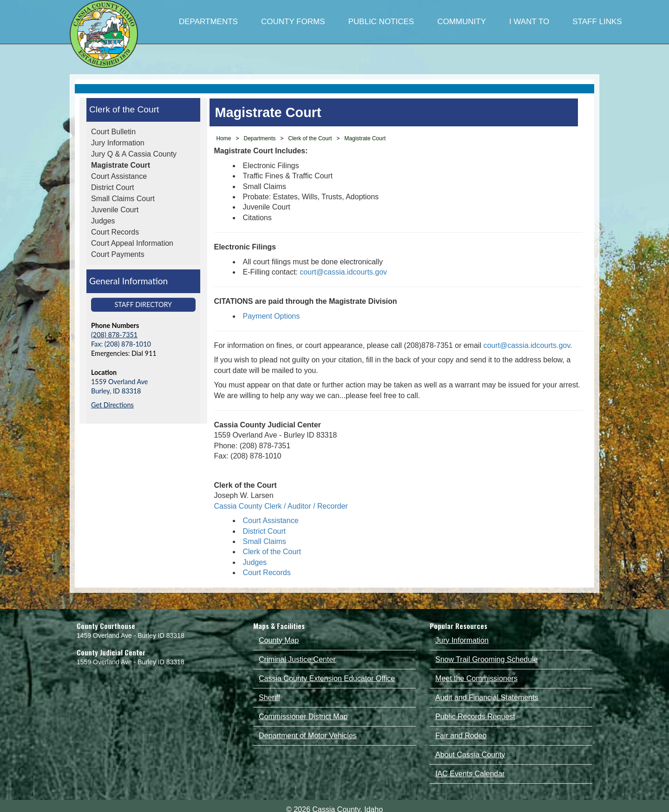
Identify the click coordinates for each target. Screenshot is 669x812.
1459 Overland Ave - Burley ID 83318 (131, 635)
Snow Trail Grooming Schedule (487, 659)
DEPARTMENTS (208, 22)
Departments (260, 138)
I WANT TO (529, 22)
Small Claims (265, 541)
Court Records (115, 232)
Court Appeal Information (132, 243)
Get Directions (112, 405)
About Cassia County (470, 755)
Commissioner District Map (303, 717)
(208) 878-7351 (114, 335)
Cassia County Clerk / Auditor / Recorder (282, 506)
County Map (279, 640)
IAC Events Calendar (470, 774)
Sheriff (269, 697)
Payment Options (272, 316)
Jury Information (118, 143)
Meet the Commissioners (476, 678)
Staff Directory (143, 304)
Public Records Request (475, 717)
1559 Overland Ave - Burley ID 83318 (131, 662)
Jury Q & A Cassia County (134, 154)
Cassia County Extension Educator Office (327, 678)
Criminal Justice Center (297, 659)
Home (224, 138)
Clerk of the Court (124, 109)
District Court (112, 187)
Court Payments (118, 254)
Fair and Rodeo (461, 736)
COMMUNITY (462, 22)
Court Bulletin (113, 132)
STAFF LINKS (597, 22)
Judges (103, 221)
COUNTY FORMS (293, 22)
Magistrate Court (121, 165)
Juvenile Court (115, 210)
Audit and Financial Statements (487, 697)
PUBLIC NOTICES (381, 22)
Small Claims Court (123, 199)
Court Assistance (119, 176)
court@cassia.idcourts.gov (343, 272)
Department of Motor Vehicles (308, 736)
